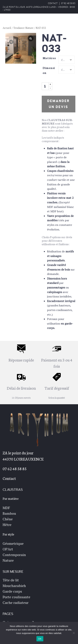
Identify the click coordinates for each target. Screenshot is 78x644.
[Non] (74, 633)
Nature (8, 560)
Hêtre (7, 525)
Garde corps (12, 591)
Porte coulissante (16, 597)
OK (40, 639)
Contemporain (14, 555)
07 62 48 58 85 (68, 3)
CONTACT (53, 3)
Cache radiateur (16, 603)
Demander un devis (58, 104)
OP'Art (8, 549)
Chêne (8, 519)
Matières (49, 58)
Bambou (9, 513)
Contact (9, 478)
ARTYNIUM (17, 21)
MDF (6, 508)
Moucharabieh (14, 586)
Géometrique (13, 543)
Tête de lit (11, 580)
